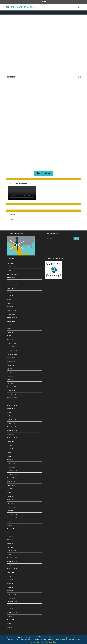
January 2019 (11, 554)
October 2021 (11, 434)
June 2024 (10, 329)
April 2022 (10, 416)
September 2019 (12, 525)
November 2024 (12, 318)
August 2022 (11, 409)
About (37, 637)
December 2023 (12, 350)
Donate (70, 638)
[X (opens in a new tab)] (43, 2)
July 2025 (10, 292)
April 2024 (10, 336)
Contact (42, 637)
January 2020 (11, 511)
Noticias (37, 639)
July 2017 (10, 605)
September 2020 (12, 482)
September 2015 (12, 616)
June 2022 (10, 412)
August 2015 (11, 620)
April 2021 (10, 456)
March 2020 (11, 503)
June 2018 (10, 580)
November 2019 (12, 518)
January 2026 (11, 270)
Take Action (10, 639)
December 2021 (12, 427)
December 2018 (12, 558)
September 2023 (12, 361)
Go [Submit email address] (76, 239)
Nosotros (29, 639)
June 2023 (10, 372)
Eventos (71, 639)
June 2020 (10, 492)
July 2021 (10, 445)
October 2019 (11, 521)
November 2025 (12, 278)
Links (58, 638)
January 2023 (11, 390)
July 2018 (10, 576)
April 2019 (10, 543)
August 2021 (11, 441)
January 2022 (11, 423)
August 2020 (11, 485)
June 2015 (10, 623)
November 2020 (12, 474)
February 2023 (11, 387)
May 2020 (10, 496)
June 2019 (10, 536)
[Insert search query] (43, 219)
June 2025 (10, 296)
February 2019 (11, 551)
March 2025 (11, 307)
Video (18, 639)
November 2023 (12, 354)
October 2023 (11, 358)
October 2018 (11, 565)
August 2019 (11, 529)
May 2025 (10, 299)
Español (24, 639)
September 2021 (12, 438)
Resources (10, 638)
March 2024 (11, 340)
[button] (80, 77)
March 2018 (11, 591)
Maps (64, 638)
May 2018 (10, 583)
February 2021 (11, 463)
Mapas (56, 639)
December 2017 (12, 602)
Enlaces (78, 639)
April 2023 (10, 380)
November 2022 (12, 398)
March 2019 (11, 547)
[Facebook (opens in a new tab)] (45, 2)
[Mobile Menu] (79, 7)
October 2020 (11, 478)
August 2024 (11, 321)
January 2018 (11, 598)
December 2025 (12, 274)
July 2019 (10, 532)
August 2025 (11, 289)
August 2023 (11, 365)
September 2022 (12, 405)
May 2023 (10, 376)
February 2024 (11, 343)
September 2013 (12, 627)
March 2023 (11, 383)
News (48, 637)
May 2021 (10, 452)
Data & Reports (50, 638)
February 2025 (11, 310)
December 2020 (12, 471)
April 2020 (10, 500)
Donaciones (63, 639)
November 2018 (12, 562)
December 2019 (12, 514)
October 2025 (11, 281)
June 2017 (10, 609)
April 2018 (10, 587)
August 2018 (11, 573)
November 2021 (12, 431)
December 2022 (12, 394)
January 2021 (11, 467)
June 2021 (10, 449)
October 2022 (11, 401)
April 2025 (10, 303)
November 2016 (12, 613)
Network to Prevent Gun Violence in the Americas (29, 638)
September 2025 (12, 285)
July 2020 (10, 489)
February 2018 (11, 594)
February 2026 (11, 267)
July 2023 (10, 369)
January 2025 (11, 314)
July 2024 (10, 325)
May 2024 (10, 332)
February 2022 (11, 420)
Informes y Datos (46, 639)
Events (76, 638)
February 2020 (11, 507)
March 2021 (11, 460)
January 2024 (11, 347)
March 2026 (11, 263)
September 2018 (12, 569)
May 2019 (10, 540)
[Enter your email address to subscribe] (62, 239)
